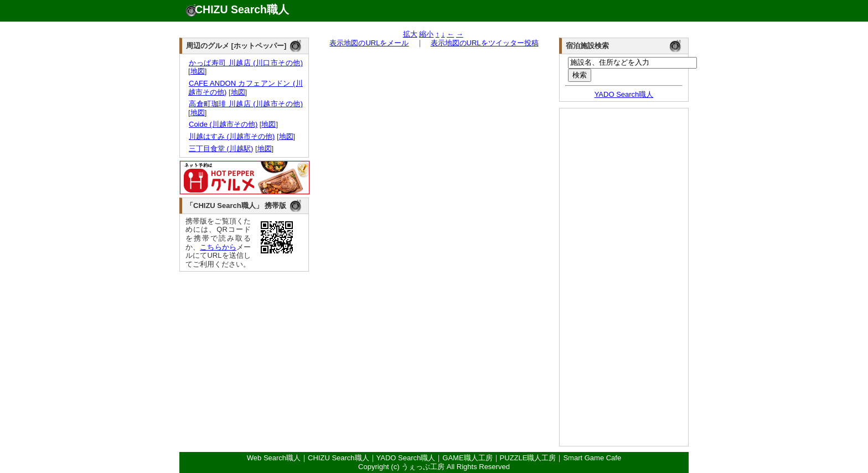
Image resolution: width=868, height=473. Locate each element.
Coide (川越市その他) (223, 124)
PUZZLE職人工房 (528, 458)
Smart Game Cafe (592, 458)
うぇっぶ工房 (423, 467)
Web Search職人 (274, 458)
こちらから (218, 247)
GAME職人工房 (467, 458)
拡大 (410, 34)
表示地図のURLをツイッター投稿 (485, 43)
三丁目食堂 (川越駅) (221, 149)
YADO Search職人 (624, 94)
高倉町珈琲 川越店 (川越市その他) (246, 104)
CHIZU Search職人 (242, 9)
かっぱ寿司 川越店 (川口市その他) (246, 63)
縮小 (426, 34)
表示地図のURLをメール (369, 43)
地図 (198, 71)
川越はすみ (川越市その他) (231, 136)
